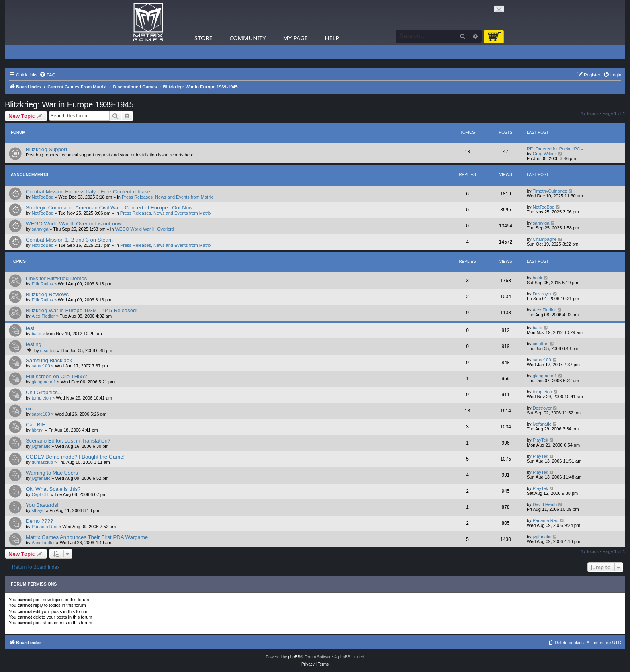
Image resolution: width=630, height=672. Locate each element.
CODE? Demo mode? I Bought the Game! (75, 457)
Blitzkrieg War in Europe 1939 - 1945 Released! (82, 310)
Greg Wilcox (545, 154)
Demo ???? (39, 521)
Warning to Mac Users (52, 473)
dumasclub (42, 462)
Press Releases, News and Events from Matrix (167, 197)
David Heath (545, 504)
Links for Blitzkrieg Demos (56, 278)
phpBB (294, 657)
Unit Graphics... (44, 392)
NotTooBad (43, 197)
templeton (41, 398)
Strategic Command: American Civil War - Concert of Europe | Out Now (109, 208)
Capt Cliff (41, 494)
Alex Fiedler (43, 316)
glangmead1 (44, 382)
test (30, 328)
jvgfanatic (542, 424)
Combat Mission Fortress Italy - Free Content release (88, 192)
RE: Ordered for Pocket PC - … (557, 149)
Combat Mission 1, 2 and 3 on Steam (69, 240)
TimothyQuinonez (550, 191)
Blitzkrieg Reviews (47, 294)
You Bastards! (42, 505)
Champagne (545, 239)
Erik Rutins (42, 284)
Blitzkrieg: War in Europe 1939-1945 (69, 104)
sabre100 (41, 366)
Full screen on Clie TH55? (56, 376)
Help (332, 38)
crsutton (48, 350)
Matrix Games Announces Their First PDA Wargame (87, 537)
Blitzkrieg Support (46, 149)
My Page (295, 38)
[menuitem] (47, 75)
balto (37, 334)
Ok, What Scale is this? (53, 489)
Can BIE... (38, 425)
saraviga (40, 229)
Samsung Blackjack (49, 360)
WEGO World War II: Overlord (144, 229)
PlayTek (541, 440)
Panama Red (45, 527)
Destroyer (542, 294)
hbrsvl (38, 430)
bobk (538, 278)
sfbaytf (38, 510)
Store (204, 38)
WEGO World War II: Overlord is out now (74, 224)
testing (34, 344)
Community (247, 38)
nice (31, 409)
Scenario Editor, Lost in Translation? (68, 441)
